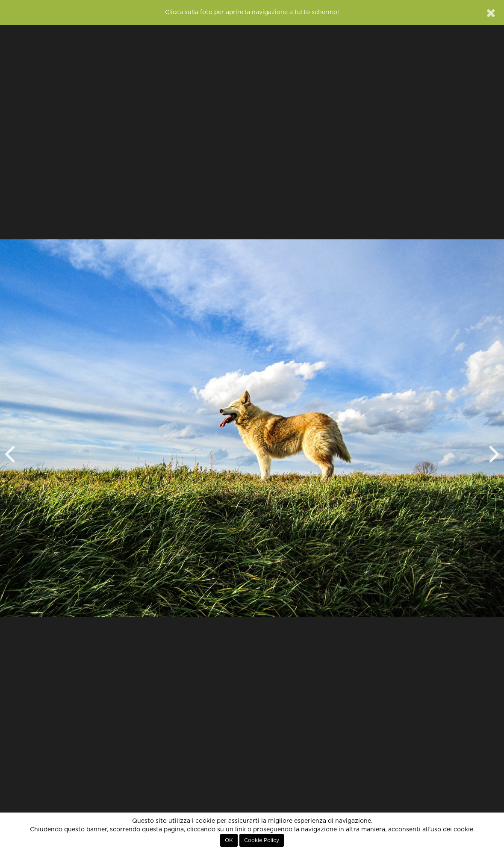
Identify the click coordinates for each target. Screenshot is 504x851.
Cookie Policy (262, 840)
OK (229, 840)
